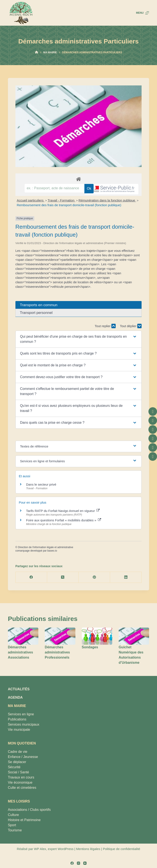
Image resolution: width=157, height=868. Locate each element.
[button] (79, 339)
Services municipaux (24, 724)
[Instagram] (78, 863)
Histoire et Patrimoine (24, 820)
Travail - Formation (61, 200)
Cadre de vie (18, 752)
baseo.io (52, 551)
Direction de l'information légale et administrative (46, 547)
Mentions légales (88, 849)
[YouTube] (85, 863)
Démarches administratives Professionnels (57, 652)
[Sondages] (97, 636)
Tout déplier (131, 326)
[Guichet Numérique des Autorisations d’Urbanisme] (134, 636)
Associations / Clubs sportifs (29, 810)
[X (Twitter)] (63, 577)
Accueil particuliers (31, 200)
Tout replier (105, 326)
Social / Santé (19, 772)
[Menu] (143, 13)
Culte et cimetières (22, 788)
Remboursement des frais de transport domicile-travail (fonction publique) (69, 205)
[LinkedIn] (126, 577)
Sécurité (14, 767)
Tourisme (15, 830)
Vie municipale (19, 730)
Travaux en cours (21, 777)
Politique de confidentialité (121, 849)
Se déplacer (17, 762)
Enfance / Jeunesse (23, 757)
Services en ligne (21, 714)
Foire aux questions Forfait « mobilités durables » (64, 520)
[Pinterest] (94, 577)
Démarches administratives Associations (20, 652)
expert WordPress (61, 849)
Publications (17, 719)
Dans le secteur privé (41, 484)
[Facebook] (31, 577)
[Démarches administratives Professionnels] (60, 636)
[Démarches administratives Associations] (23, 636)
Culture (13, 815)
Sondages (90, 647)
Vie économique (20, 782)
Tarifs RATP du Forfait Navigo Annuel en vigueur (63, 511)
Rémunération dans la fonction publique (107, 200)
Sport (12, 825)
